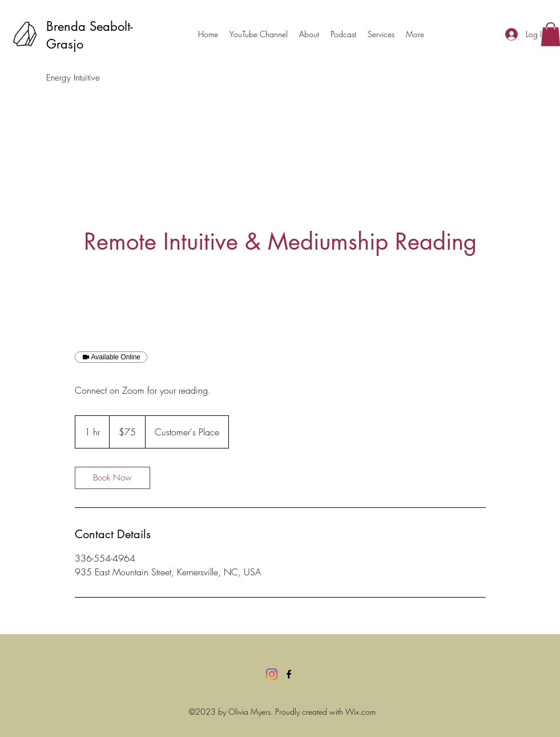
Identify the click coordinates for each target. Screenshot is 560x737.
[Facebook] (289, 674)
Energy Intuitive (73, 78)
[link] (112, 478)
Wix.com (360, 712)
